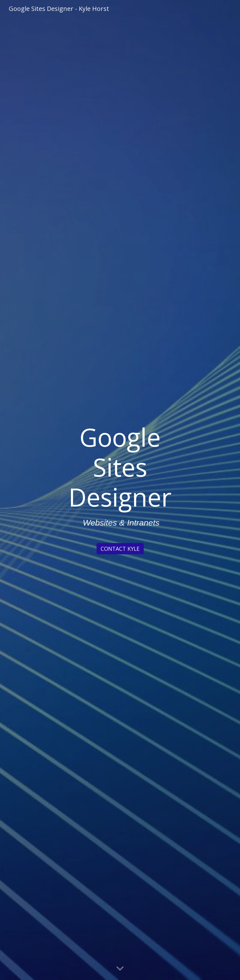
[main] (120, 480)
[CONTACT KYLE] (120, 549)
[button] (120, 969)
